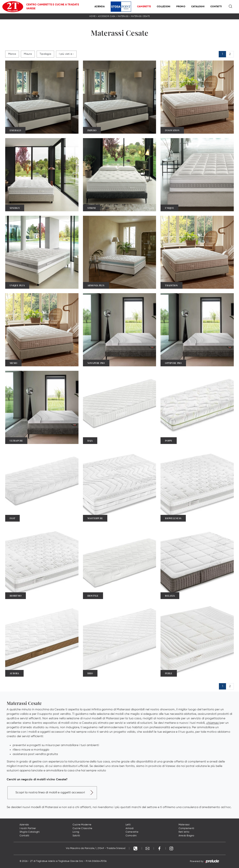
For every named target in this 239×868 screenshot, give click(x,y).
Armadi (130, 828)
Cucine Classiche (82, 828)
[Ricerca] (231, 7)
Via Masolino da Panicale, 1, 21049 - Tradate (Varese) (96, 848)
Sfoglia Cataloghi (30, 832)
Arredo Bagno (186, 836)
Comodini (131, 836)
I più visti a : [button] (66, 54)
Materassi (123, 16)
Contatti (216, 7)
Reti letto (184, 832)
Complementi (186, 828)
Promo (181, 7)
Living (76, 832)
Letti (128, 825)
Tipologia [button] (45, 54)
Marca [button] (12, 54)
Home (92, 16)
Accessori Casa (107, 16)
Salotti (76, 836)
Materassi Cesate (140, 16)
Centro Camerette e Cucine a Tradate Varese (53, 7)
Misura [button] (28, 54)
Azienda (100, 7)
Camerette (144, 7)
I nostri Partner (28, 828)
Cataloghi (198, 7)
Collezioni (164, 7)
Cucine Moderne (82, 825)
